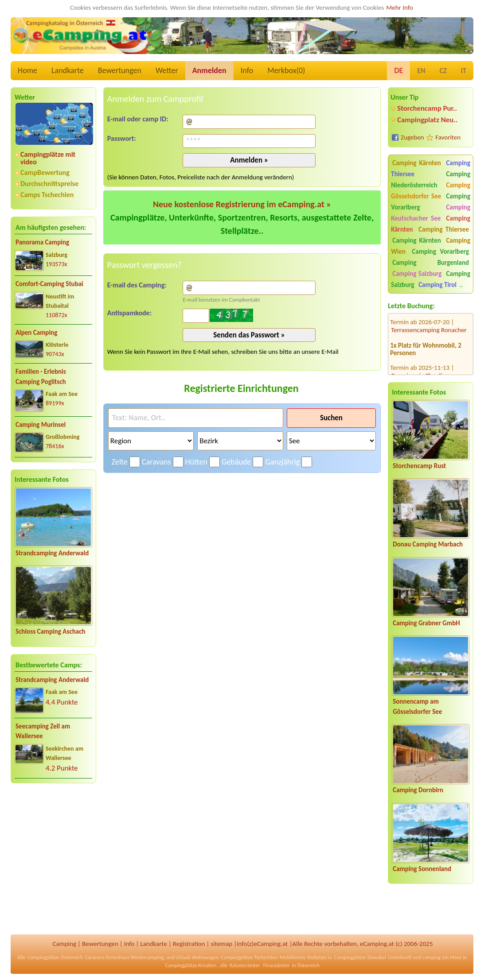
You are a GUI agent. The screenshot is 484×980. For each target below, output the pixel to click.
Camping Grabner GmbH (426, 623)
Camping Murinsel (41, 425)
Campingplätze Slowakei (360, 957)
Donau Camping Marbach (428, 544)
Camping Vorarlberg (441, 252)
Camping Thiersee (444, 229)
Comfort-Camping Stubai (49, 284)
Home (27, 70)
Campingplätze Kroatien (191, 965)
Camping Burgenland (431, 263)
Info (247, 70)
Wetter (167, 70)
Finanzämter (277, 965)
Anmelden (209, 70)
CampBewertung (45, 172)
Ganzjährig (282, 462)
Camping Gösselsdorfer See (431, 191)
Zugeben (412, 137)
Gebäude (236, 462)
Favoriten (448, 137)
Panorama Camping (42, 242)
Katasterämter (245, 965)
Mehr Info (400, 8)
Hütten (196, 462)
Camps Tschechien (47, 195)
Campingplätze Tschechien (249, 957)
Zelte (120, 462)
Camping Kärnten (417, 163)
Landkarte (68, 70)
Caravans (156, 462)
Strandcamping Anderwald (52, 553)
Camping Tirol (437, 285)
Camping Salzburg (417, 274)
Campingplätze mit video (48, 158)
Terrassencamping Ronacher (429, 321)
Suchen (331, 418)
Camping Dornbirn (418, 790)
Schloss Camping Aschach (51, 631)
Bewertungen (120, 70)
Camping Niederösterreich (431, 180)
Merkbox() (286, 70)
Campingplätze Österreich (55, 957)
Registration (189, 944)
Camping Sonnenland (422, 869)
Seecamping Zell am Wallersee (43, 731)
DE (398, 70)
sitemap (221, 944)
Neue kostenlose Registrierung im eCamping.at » (242, 204)
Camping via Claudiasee (423, 367)
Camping (64, 944)
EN (421, 71)
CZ (443, 71)
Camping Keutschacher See (431, 213)
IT (464, 71)
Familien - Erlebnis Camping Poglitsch (41, 377)
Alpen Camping (36, 333)
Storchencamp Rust (419, 466)
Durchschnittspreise (49, 184)
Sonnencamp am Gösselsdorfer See (417, 707)
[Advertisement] (53, 860)
